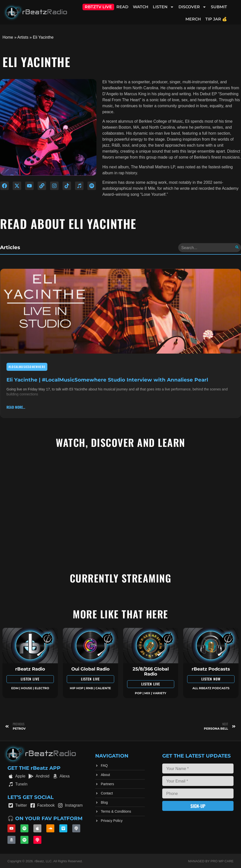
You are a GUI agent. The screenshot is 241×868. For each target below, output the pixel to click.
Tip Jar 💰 (216, 19)
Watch (141, 7)
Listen (163, 7)
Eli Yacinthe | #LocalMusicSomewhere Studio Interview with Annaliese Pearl (107, 379)
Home (8, 37)
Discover (192, 7)
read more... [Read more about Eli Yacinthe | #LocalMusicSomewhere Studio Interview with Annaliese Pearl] (16, 407)
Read (122, 7)
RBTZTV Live (98, 7)
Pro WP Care (222, 861)
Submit (219, 7)
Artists (23, 37)
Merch (193, 19)
